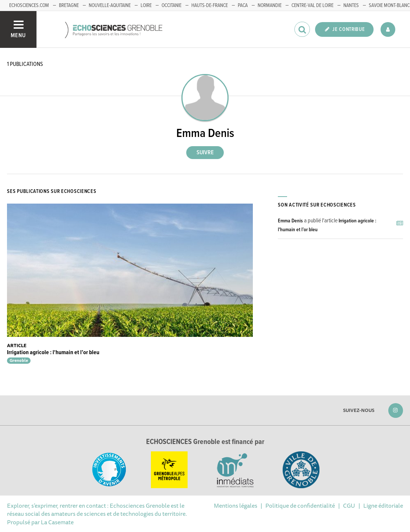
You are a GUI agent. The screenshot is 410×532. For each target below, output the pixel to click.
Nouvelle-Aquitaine (110, 6)
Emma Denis (290, 221)
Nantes (351, 6)
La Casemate (57, 522)
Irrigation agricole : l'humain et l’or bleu (53, 353)
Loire (146, 6)
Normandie (270, 6)
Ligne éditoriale (383, 505)
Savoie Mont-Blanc (389, 6)
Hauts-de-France (210, 6)
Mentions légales (236, 505)
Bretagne (69, 6)
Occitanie (172, 6)
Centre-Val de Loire (312, 6)
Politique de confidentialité (300, 505)
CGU (349, 505)
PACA (243, 6)
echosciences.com (29, 6)
